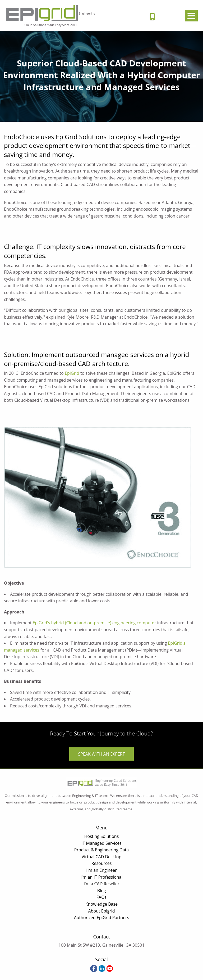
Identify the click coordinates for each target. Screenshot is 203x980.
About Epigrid (102, 911)
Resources (102, 863)
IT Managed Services (101, 843)
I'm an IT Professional (101, 877)
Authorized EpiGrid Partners (102, 918)
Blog (102, 891)
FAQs (101, 897)
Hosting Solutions (102, 836)
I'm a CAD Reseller (101, 884)
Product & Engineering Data (101, 850)
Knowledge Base (101, 904)
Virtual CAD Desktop (101, 857)
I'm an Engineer (101, 870)
